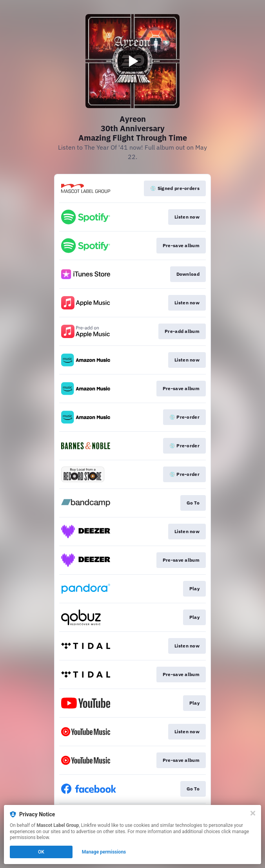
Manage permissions (104, 852)
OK (41, 852)
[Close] (253, 813)
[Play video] (132, 61)
